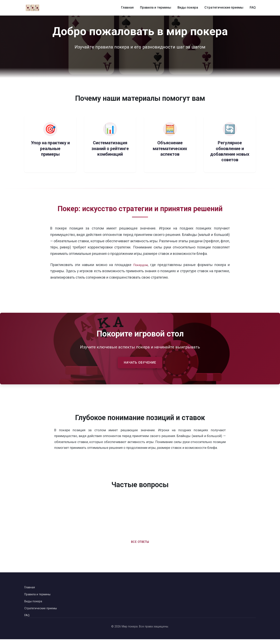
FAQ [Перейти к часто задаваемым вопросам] (27, 620)
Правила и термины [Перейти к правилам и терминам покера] (39, 597)
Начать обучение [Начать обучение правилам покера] (140, 363)
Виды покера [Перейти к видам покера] (34, 605)
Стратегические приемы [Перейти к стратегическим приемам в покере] (42, 612)
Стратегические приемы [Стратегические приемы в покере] (225, 8)
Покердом (141, 265)
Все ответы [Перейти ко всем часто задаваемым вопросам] (140, 544)
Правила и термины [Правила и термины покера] (158, 8)
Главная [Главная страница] (131, 8)
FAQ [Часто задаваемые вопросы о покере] (253, 8)
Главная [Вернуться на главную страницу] (30, 590)
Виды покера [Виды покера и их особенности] (189, 8)
